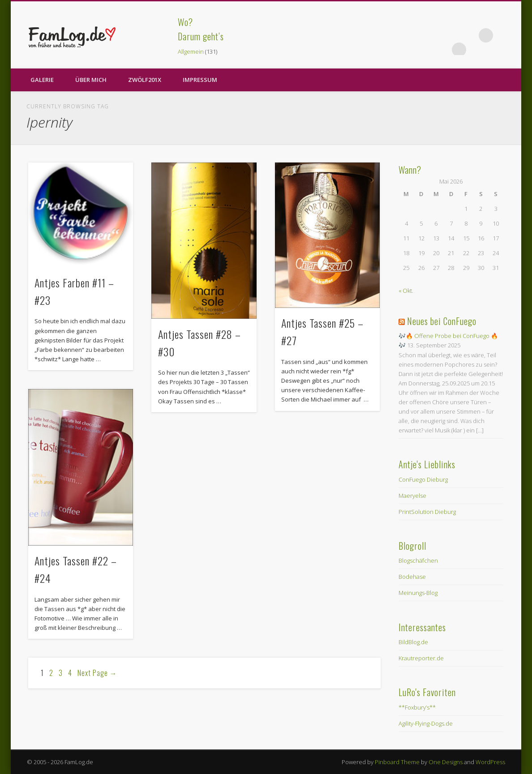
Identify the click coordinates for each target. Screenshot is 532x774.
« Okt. (406, 291)
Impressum (200, 80)
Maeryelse (412, 496)
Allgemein (191, 51)
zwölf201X (145, 80)
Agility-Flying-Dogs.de (426, 723)
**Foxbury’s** (417, 707)
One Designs (446, 762)
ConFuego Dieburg (423, 479)
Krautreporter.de (421, 658)
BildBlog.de (413, 642)
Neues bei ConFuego (442, 321)
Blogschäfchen (418, 560)
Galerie (42, 80)
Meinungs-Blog (418, 593)
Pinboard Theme (397, 762)
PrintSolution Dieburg (427, 512)
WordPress (490, 762)
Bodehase (412, 577)
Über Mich (91, 80)
